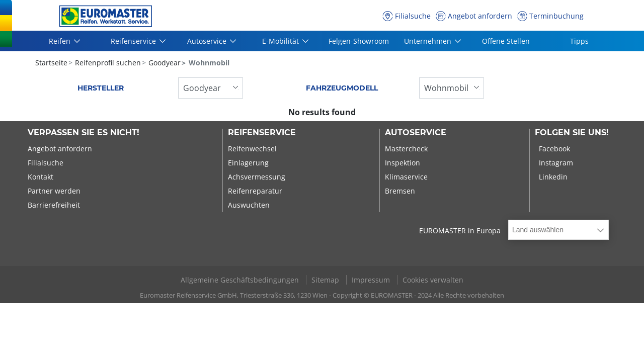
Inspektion (403, 163)
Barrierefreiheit (54, 205)
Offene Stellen (506, 41)
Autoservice (416, 133)
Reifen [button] (60, 41)
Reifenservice (262, 133)
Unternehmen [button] (428, 41)
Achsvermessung (257, 177)
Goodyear (164, 63)
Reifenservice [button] (134, 41)
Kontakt (41, 177)
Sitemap (326, 280)
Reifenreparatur (255, 191)
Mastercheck (406, 149)
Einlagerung (248, 163)
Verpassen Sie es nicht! (84, 133)
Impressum (372, 280)
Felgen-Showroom (359, 41)
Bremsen (400, 191)
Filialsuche (46, 163)
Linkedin (553, 177)
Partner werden (54, 191)
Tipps (579, 41)
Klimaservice (406, 177)
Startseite (51, 63)
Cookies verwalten (433, 280)
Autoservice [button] (207, 41)
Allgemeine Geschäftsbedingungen (241, 280)
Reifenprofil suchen (107, 63)
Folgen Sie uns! (572, 133)
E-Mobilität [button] (281, 41)
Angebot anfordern (60, 149)
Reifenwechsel (252, 149)
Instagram (556, 163)
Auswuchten (249, 205)
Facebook (554, 149)
